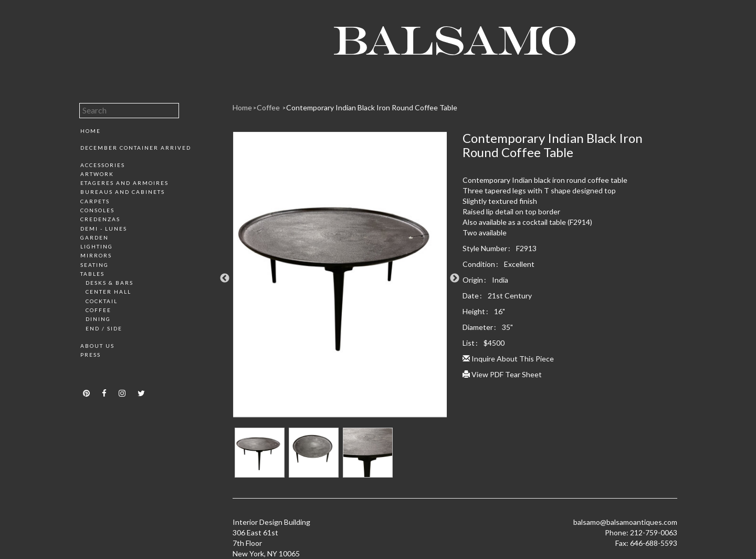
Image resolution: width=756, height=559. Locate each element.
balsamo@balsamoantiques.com (625, 522)
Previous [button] (225, 278)
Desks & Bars (109, 283)
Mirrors (96, 255)
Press (91, 355)
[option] (340, 278)
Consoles (97, 210)
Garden (94, 237)
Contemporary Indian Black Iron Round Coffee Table (372, 107)
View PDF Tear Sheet (502, 374)
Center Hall (108, 292)
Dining (98, 319)
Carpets (95, 201)
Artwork (97, 174)
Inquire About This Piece (508, 359)
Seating (94, 265)
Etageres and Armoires (124, 183)
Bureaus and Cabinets (123, 192)
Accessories (103, 165)
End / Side (104, 328)
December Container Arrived (136, 148)
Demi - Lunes (104, 229)
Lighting (97, 246)
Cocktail (102, 301)
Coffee (98, 310)
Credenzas (100, 219)
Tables (92, 274)
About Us (97, 346)
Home (91, 131)
